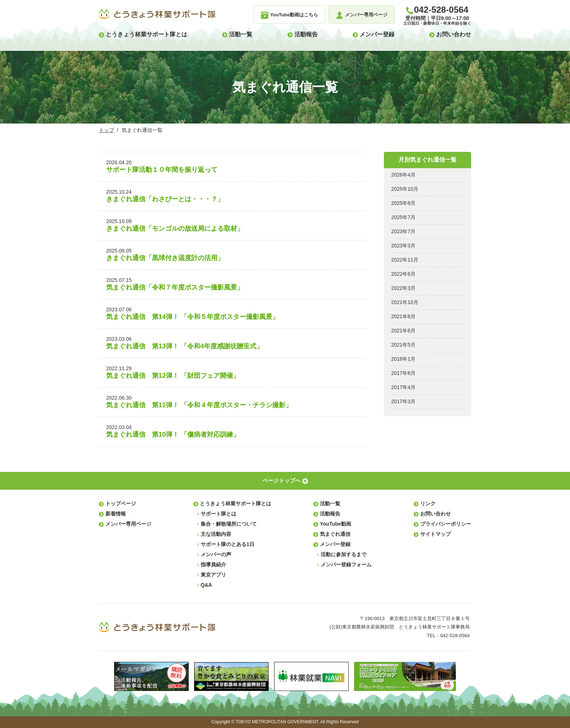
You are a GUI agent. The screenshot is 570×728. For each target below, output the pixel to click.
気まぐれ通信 (335, 534)
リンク (428, 503)
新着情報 (116, 514)
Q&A (206, 585)
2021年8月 (403, 316)
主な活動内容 (216, 534)
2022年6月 (403, 274)
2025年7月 (403, 217)
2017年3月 (403, 401)
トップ (107, 130)
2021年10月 (405, 302)
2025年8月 (403, 203)
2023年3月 (403, 246)
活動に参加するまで (344, 554)
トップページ (121, 503)
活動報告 (306, 34)
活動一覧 (241, 34)
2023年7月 (403, 231)
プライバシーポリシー (446, 524)
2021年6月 (403, 331)
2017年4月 (403, 387)
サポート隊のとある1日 (228, 544)
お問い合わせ (454, 34)
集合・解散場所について (229, 524)
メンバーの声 (216, 554)
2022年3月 (403, 288)
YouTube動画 (336, 524)
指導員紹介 (213, 565)
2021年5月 (403, 345)
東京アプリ (213, 575)
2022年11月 (405, 260)
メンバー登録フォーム (346, 565)
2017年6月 (403, 373)
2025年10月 (405, 189)
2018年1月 (403, 359)
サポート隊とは (218, 514)
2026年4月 (403, 175)
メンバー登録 (377, 34)
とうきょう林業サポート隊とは (146, 34)
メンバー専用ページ (128, 524)
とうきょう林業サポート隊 (157, 14)
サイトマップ (435, 534)
